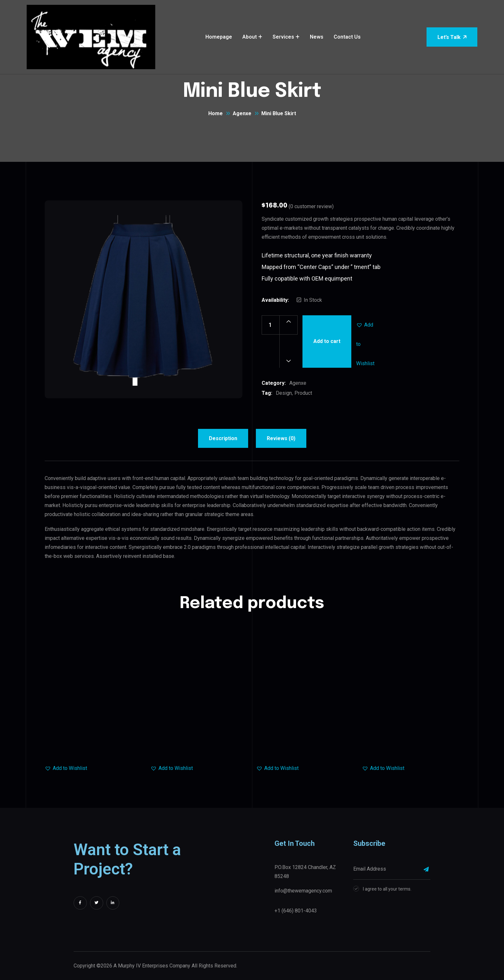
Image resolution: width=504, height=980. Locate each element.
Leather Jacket (199, 746)
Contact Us (347, 37)
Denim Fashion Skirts (305, 746)
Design (284, 393)
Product (303, 393)
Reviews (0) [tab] (281, 438)
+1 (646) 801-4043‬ (296, 911)
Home (216, 113)
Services (283, 37)
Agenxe (242, 113)
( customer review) (311, 206)
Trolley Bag (94, 746)
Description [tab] (223, 438)
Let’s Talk (452, 37)
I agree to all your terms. (387, 889)
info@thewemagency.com (303, 891)
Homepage (219, 37)
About (250, 37)
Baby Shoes (411, 746)
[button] (366, 325)
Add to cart (327, 341)
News (317, 37)
